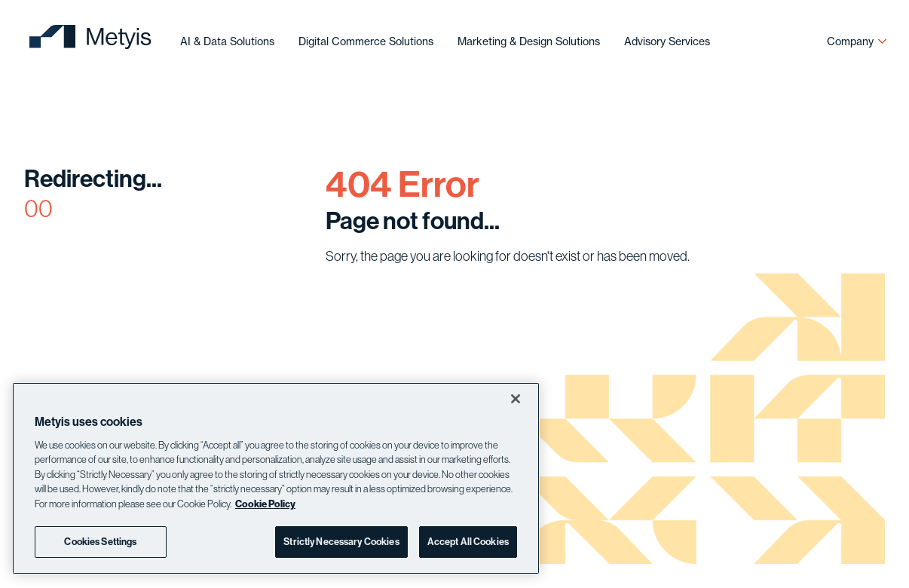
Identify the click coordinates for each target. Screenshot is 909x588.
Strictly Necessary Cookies (341, 541)
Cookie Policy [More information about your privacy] (265, 504)
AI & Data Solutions (227, 41)
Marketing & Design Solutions (529, 41)
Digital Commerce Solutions (366, 41)
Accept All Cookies (468, 541)
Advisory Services (667, 41)
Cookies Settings (100, 541)
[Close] (516, 399)
